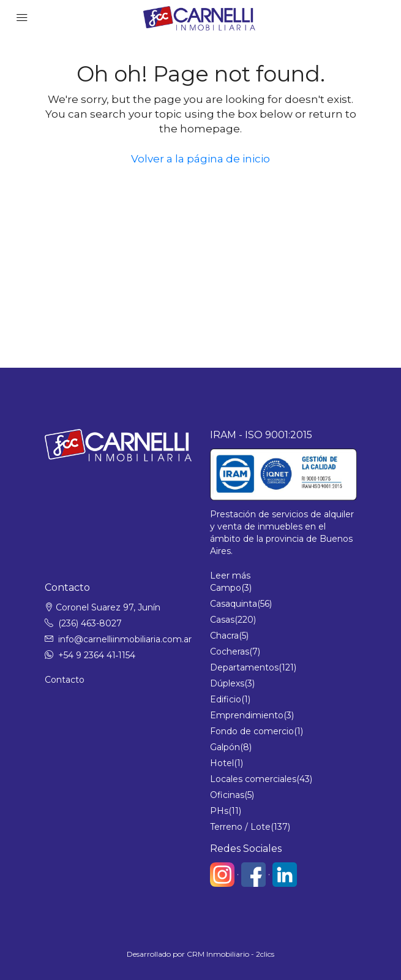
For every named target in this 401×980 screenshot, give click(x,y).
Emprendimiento (247, 715)
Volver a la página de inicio (200, 159)
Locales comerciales (253, 779)
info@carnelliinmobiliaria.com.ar (125, 639)
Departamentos (244, 667)
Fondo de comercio (252, 731)
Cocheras (230, 651)
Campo (226, 588)
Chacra (224, 636)
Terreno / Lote (240, 827)
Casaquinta (234, 604)
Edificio (226, 699)
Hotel (222, 763)
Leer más (230, 575)
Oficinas (227, 795)
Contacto (65, 680)
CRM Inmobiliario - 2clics (230, 954)
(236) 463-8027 (90, 623)
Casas (222, 620)
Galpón (225, 747)
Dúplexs (227, 683)
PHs (219, 811)
